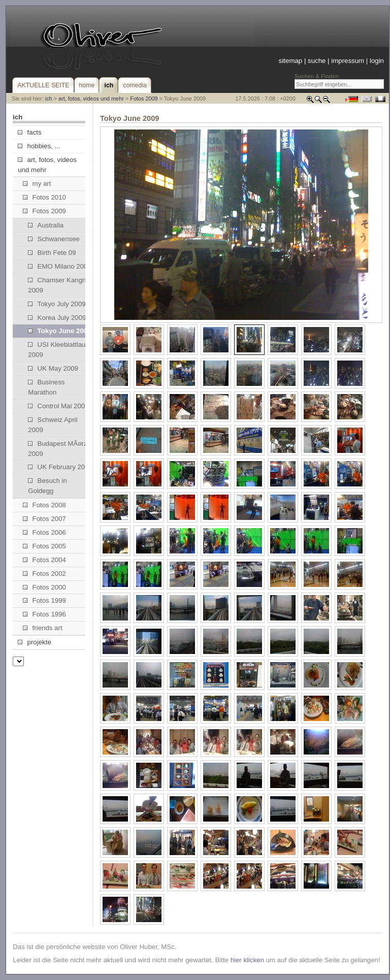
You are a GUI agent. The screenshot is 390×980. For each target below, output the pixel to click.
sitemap (290, 61)
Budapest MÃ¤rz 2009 (57, 449)
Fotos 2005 (44, 546)
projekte (34, 642)
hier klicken (247, 960)
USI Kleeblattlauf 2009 (58, 350)
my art (37, 184)
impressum (348, 61)
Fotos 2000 (44, 587)
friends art (42, 628)
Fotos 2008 (44, 505)
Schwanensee (54, 239)
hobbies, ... (39, 146)
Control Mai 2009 (58, 406)
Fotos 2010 (44, 197)
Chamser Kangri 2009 (57, 285)
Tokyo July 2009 (57, 304)
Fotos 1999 (44, 600)
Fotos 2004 (44, 560)
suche (317, 61)
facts (29, 132)
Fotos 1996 (44, 614)
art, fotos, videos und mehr (91, 99)
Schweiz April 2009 (53, 425)
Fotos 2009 (144, 99)
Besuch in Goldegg (47, 486)
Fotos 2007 (44, 519)
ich (49, 99)
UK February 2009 (60, 467)
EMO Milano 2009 (59, 266)
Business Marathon (46, 387)
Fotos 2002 (44, 574)
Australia (46, 225)
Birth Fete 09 (52, 253)
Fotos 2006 (44, 532)
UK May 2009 (53, 368)
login (377, 61)
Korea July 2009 (57, 318)
